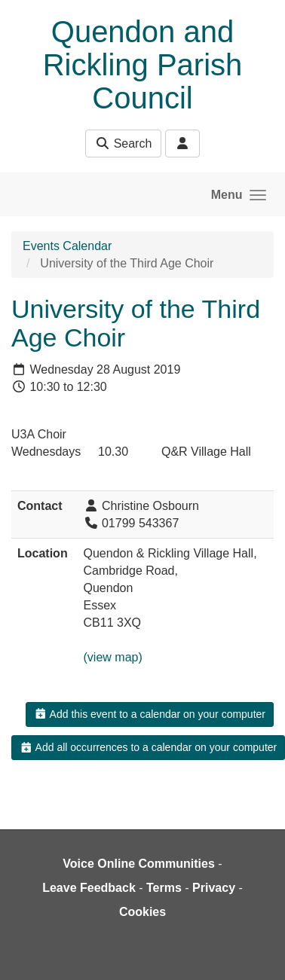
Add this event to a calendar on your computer (150, 714)
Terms (164, 888)
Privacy (214, 888)
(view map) (113, 657)
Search (123, 143)
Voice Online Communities (139, 864)
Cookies (142, 912)
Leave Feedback (89, 888)
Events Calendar (67, 246)
